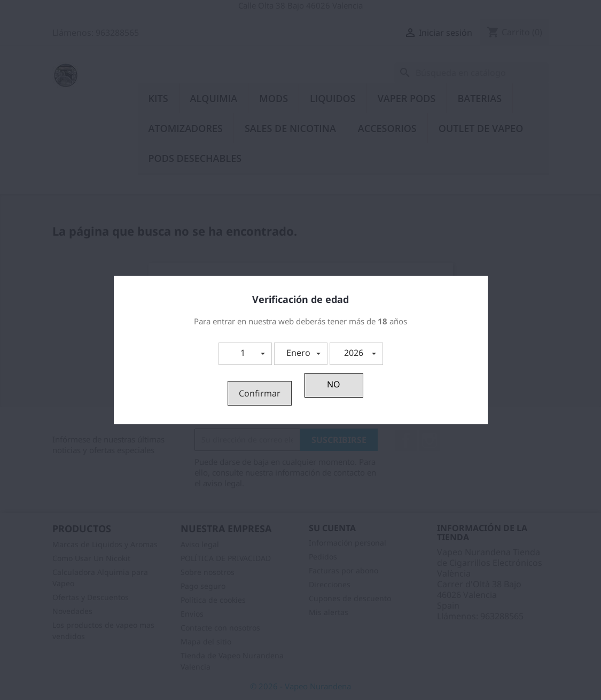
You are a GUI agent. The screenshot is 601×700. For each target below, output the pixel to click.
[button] (245, 354)
